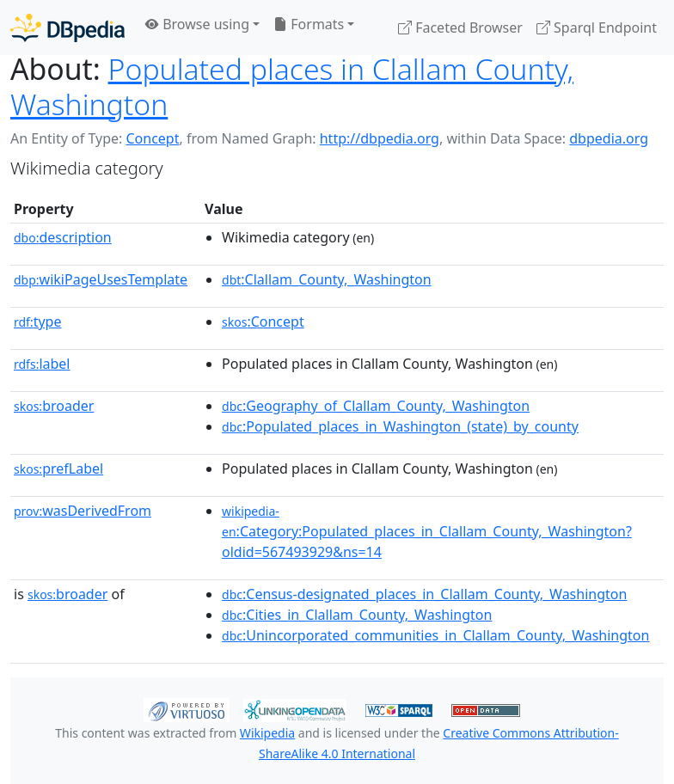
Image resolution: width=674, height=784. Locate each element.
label (42, 364)
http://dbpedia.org (380, 138)
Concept (152, 138)
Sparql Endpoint (597, 28)
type (38, 322)
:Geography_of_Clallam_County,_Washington (376, 406)
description (63, 237)
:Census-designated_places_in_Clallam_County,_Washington (424, 594)
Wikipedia (267, 733)
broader (54, 406)
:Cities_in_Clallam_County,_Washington (357, 615)
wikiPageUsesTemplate (101, 279)
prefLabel (58, 469)
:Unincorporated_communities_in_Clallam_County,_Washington (435, 635)
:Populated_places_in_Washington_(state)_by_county (400, 426)
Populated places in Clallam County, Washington (292, 86)
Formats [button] (309, 24)
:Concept (263, 322)
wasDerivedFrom (83, 511)
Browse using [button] (197, 24)
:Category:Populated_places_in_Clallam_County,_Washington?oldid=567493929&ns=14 (427, 532)
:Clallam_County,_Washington (327, 279)
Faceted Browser (460, 28)
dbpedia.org (609, 138)
